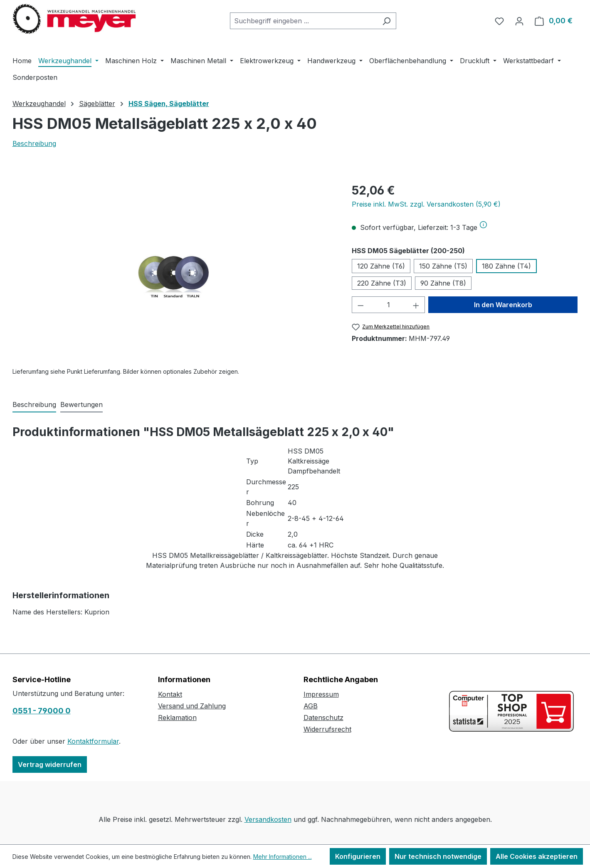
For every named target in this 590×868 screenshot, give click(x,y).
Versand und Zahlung (192, 706)
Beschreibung (34, 143)
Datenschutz (323, 718)
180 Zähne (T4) (506, 266)
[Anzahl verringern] (360, 305)
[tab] (34, 405)
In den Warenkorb (503, 305)
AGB (311, 706)
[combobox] (304, 21)
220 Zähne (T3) (382, 283)
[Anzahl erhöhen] (416, 305)
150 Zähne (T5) (443, 266)
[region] (174, 271)
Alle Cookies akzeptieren (537, 856)
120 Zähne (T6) (381, 266)
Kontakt (170, 694)
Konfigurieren (358, 856)
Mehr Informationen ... (283, 857)
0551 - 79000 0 (42, 711)
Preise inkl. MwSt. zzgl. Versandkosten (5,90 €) (426, 204)
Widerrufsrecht (327, 729)
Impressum (321, 694)
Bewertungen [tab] (81, 404)
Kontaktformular (93, 741)
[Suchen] (386, 21)
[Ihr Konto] (519, 21)
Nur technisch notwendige (438, 856)
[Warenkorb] (554, 21)
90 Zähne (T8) (443, 283)
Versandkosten (268, 819)
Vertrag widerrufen (50, 764)
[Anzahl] (389, 305)
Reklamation (177, 718)
